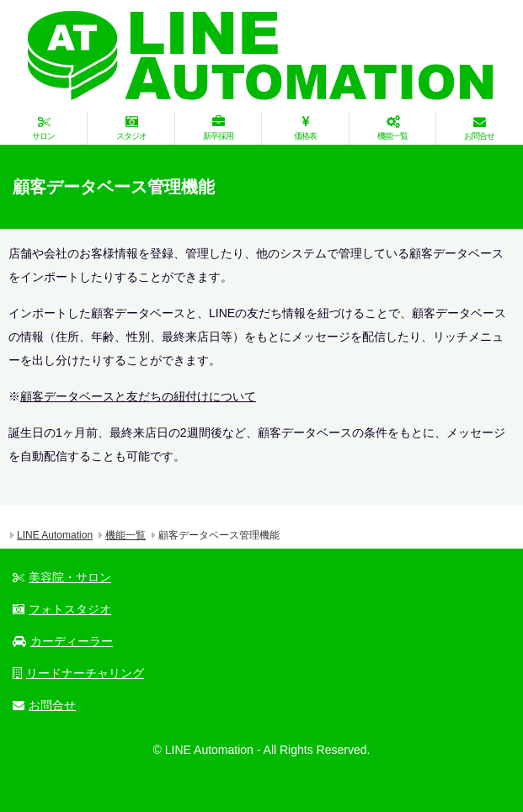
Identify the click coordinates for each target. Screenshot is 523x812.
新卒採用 (218, 128)
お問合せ (479, 128)
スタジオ (131, 128)
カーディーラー (63, 641)
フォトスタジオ (62, 609)
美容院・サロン (62, 577)
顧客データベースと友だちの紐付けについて (138, 396)
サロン (43, 128)
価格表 (305, 128)
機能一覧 (392, 128)
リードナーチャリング (78, 673)
